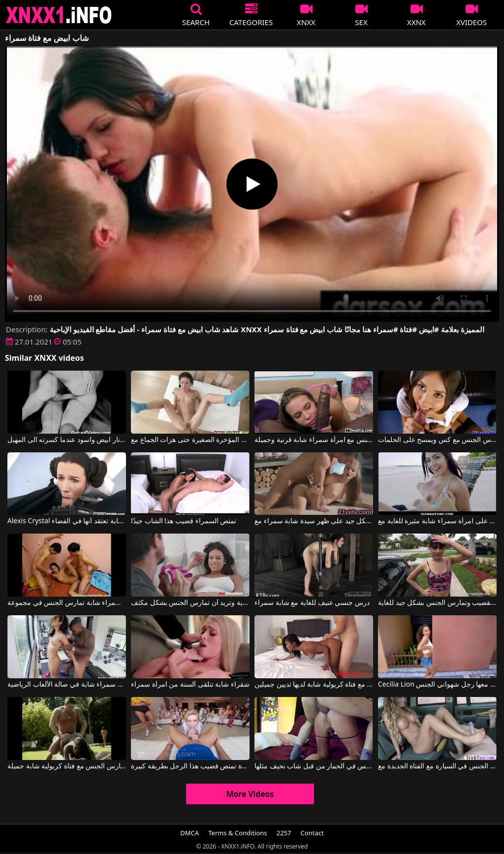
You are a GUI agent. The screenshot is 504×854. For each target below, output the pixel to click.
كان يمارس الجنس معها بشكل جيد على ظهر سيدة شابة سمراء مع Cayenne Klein (314, 521)
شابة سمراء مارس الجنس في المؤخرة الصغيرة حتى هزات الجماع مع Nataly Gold (190, 440)
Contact (312, 833)
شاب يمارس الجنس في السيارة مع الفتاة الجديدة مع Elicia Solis (437, 766)
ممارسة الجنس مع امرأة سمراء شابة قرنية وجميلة (314, 440)
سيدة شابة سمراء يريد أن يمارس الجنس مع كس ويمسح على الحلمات (437, 440)
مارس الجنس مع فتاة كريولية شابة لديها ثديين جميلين (314, 685)
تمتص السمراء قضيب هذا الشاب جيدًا (184, 521)
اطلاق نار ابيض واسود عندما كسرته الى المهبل (67, 440)
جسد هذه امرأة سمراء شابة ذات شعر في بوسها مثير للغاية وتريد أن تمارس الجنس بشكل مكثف (190, 603)
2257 (284, 833)
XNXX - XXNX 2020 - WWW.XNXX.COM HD (59, 15)
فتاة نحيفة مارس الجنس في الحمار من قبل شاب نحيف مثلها (314, 766)
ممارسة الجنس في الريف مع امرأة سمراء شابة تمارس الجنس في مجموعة (67, 603)
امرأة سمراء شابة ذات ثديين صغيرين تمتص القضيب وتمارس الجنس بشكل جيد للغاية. (437, 603)
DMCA (189, 833)
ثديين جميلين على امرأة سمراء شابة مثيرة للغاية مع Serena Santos (437, 521)
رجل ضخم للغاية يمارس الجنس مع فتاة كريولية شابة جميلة (67, 766)
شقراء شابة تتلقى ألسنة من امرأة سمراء (190, 685)
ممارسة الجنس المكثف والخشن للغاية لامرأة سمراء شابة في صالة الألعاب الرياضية (67, 685)
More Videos (250, 794)
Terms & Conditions (237, 833)
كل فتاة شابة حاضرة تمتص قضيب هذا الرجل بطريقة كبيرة (190, 766)
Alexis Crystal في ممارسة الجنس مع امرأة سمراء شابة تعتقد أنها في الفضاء (67, 521)
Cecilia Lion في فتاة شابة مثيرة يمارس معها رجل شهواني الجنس (437, 685)
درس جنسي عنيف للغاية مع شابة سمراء (312, 603)
